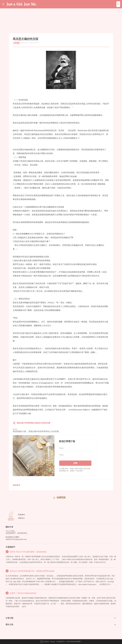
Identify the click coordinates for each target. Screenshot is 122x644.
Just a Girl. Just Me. (22, 4)
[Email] (75, 448)
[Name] (75, 455)
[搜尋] (118, 4)
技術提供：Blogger (48, 642)
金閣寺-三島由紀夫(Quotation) (23, 593)
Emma (22, 514)
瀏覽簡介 (22, 518)
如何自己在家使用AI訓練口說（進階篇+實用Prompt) (32, 571)
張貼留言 (17, 485)
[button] (14, 423)
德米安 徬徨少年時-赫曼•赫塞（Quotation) (28, 552)
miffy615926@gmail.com (16, 539)
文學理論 (17, 43)
